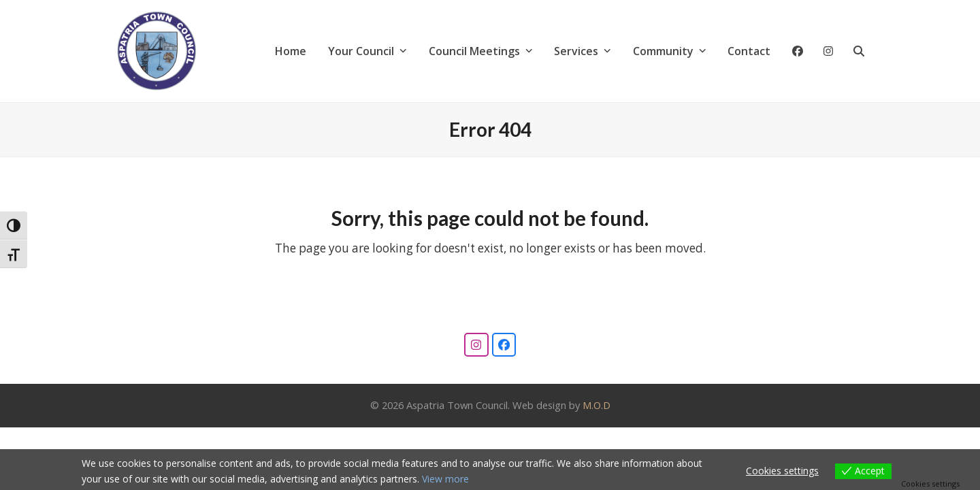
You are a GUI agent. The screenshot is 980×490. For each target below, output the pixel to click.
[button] (859, 51)
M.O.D (597, 405)
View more (445, 479)
